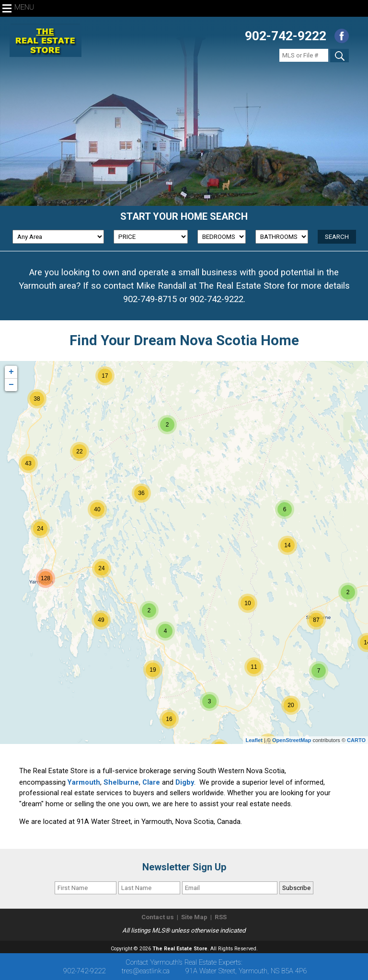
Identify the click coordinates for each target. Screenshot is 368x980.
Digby (185, 782)
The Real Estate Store (180, 949)
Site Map (194, 917)
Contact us (158, 917)
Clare (151, 782)
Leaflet (254, 740)
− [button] (11, 385)
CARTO (356, 740)
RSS (221, 917)
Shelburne (121, 782)
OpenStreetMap (292, 740)
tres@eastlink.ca (146, 971)
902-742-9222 (286, 36)
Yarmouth (84, 782)
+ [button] (11, 372)
